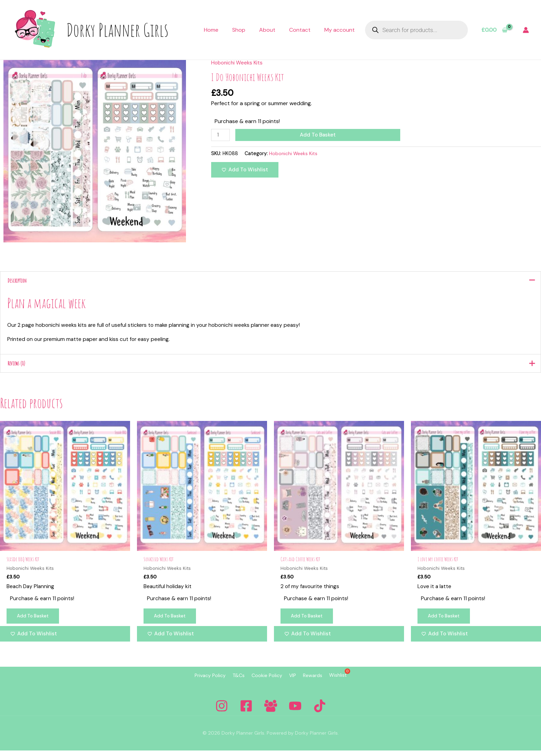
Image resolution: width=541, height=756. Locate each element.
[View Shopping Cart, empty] (494, 30)
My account (340, 30)
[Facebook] (246, 711)
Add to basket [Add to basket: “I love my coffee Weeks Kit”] (446, 622)
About (267, 30)
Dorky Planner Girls (117, 30)
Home (211, 30)
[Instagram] (222, 711)
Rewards (323, 682)
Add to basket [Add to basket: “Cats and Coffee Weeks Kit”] (309, 622)
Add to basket (319, 135)
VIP (296, 682)
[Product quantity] (221, 135)
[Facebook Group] (271, 711)
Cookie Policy (263, 682)
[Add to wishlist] (245, 170)
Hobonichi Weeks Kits (238, 63)
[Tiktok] (320, 711)
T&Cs (228, 682)
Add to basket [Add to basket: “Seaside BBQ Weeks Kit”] (35, 622)
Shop (239, 30)
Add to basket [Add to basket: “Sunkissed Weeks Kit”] (172, 622)
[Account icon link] (526, 30)
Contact (300, 30)
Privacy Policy (193, 682)
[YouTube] (295, 711)
